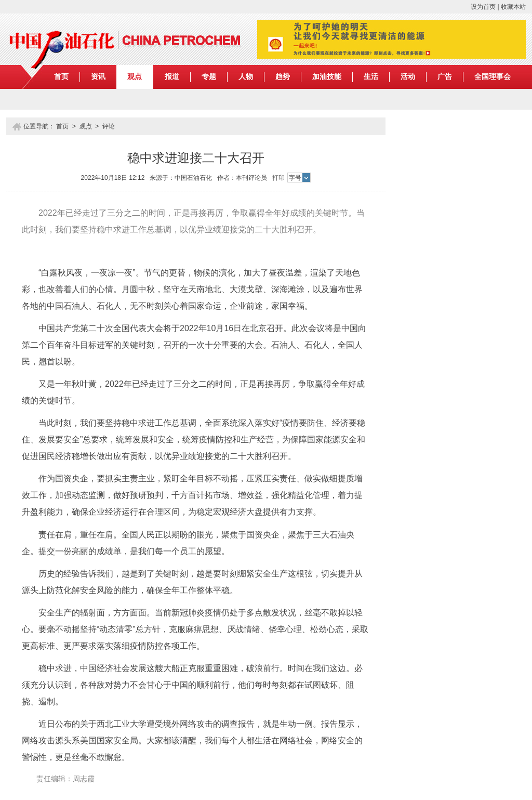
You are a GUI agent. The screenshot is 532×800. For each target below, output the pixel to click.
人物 (246, 77)
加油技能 (327, 77)
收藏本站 (513, 7)
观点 (135, 77)
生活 (371, 77)
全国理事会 (493, 77)
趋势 (283, 77)
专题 (209, 77)
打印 (278, 178)
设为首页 (483, 7)
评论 (109, 126)
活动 (408, 77)
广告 (445, 77)
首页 (61, 77)
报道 (172, 77)
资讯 (98, 77)
